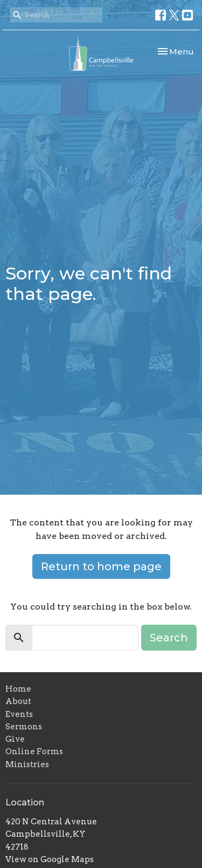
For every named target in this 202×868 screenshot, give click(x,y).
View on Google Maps (50, 859)
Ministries (27, 764)
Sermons (24, 727)
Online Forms (34, 751)
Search (169, 638)
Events (19, 714)
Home (18, 689)
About (18, 701)
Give (15, 739)
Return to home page (101, 566)
